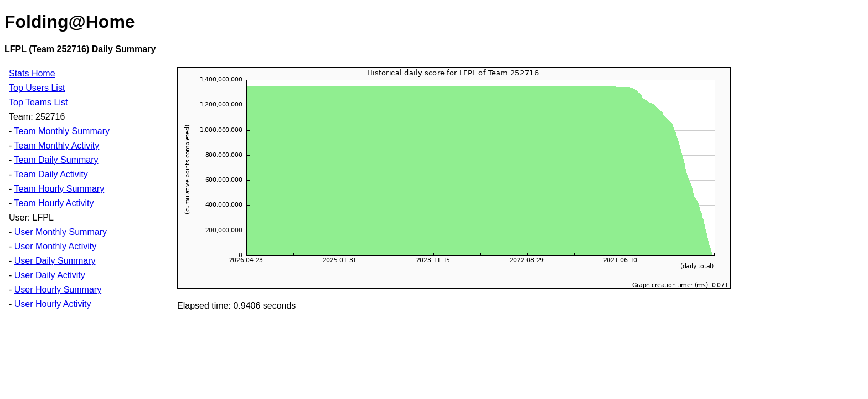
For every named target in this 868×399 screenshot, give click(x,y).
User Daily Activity (50, 275)
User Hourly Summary (58, 290)
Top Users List (37, 88)
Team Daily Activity (51, 174)
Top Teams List (38, 102)
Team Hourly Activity (54, 203)
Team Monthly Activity (56, 145)
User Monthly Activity (55, 246)
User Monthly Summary (61, 232)
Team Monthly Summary (62, 131)
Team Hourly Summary (59, 189)
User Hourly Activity (53, 304)
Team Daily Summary (56, 160)
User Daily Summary (55, 261)
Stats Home (32, 73)
